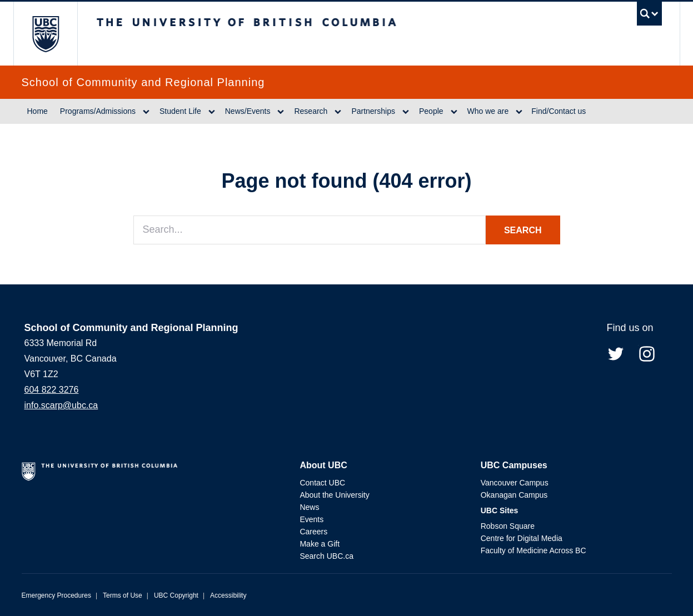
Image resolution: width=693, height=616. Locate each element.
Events (311, 519)
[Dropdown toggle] (146, 112)
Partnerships (373, 111)
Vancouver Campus (515, 483)
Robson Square (508, 526)
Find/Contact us (559, 111)
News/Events (248, 111)
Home (38, 111)
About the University (334, 495)
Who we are (488, 111)
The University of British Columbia (45, 34)
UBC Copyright (176, 595)
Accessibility (228, 595)
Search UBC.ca (326, 556)
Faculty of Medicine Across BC (534, 550)
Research (311, 111)
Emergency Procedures (56, 595)
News (309, 507)
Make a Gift (320, 544)
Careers (313, 532)
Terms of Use (123, 595)
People (431, 111)
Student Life (180, 111)
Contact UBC (322, 483)
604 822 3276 (52, 390)
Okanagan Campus (514, 495)
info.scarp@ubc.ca (61, 405)
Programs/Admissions (98, 111)
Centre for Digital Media (522, 538)
